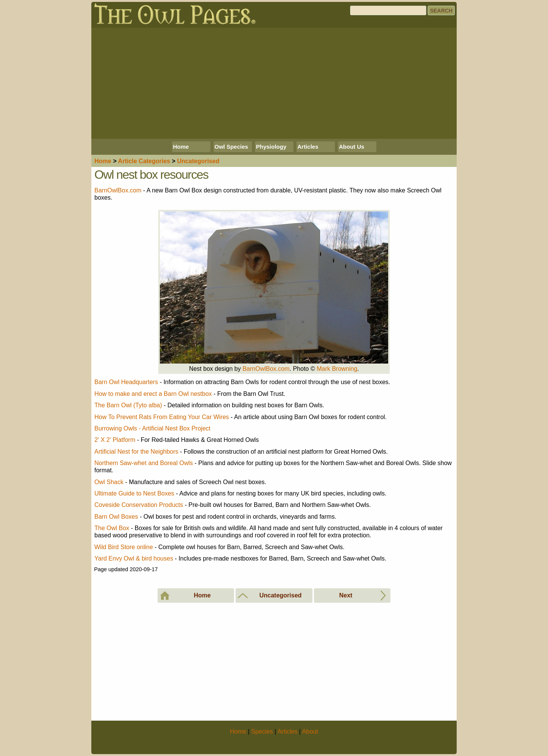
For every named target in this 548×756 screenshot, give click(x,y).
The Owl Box (112, 528)
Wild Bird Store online (124, 547)
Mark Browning (337, 369)
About (310, 731)
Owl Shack (109, 482)
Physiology (271, 147)
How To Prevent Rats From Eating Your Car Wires (162, 417)
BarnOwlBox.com (118, 190)
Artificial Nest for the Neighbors (136, 452)
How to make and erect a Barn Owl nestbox (153, 394)
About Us (352, 147)
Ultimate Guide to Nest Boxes (134, 493)
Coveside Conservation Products (139, 505)
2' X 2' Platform (115, 440)
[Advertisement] (274, 83)
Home (181, 147)
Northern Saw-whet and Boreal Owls (144, 463)
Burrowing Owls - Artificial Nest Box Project (152, 428)
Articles (308, 147)
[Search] (388, 10)
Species (262, 731)
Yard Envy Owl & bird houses (134, 558)
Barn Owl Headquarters (126, 382)
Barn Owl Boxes (116, 517)
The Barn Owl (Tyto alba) (128, 405)
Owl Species (231, 147)
